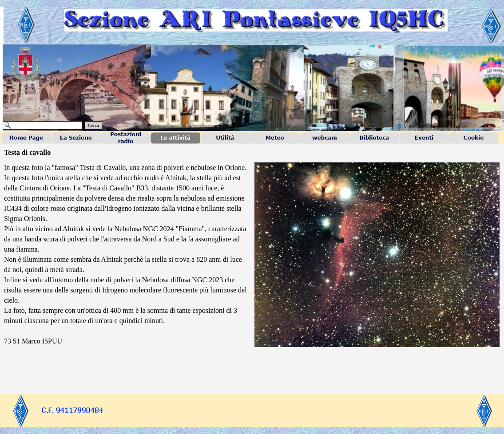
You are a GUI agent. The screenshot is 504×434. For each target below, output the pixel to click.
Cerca (93, 125)
